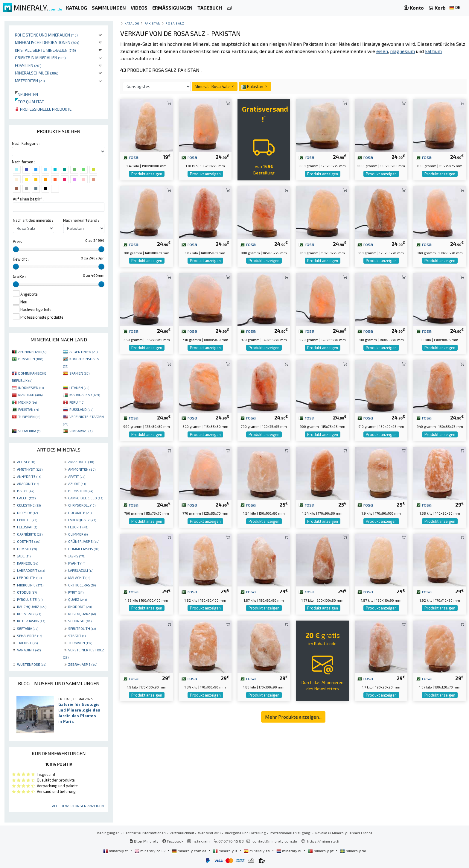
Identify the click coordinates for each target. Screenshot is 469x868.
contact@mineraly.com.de (275, 841)
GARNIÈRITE (30, 534)
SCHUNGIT (80, 621)
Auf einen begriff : (28, 199)
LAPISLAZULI (81, 570)
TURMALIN (80, 643)
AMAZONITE (81, 462)
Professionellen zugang (291, 833)
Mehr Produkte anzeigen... (293, 717)
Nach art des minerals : (33, 220)
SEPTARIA (28, 628)
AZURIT (77, 484)
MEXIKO (28, 402)
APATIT (77, 476)
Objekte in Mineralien (40, 58)
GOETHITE (29, 541)
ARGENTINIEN (83, 352)
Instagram (198, 841)
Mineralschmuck (37, 73)
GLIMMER (78, 534)
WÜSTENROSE (32, 664)
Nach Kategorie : (26, 143)
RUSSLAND (81, 409)
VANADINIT (29, 650)
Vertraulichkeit (182, 833)
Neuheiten (26, 94)
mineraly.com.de (190, 851)
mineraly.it (226, 851)
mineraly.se (353, 851)
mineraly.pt (321, 851)
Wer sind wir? (210, 833)
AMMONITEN (82, 469)
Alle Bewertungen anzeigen (78, 806)
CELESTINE (29, 505)
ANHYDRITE (29, 476)
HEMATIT (27, 549)
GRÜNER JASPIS (84, 541)
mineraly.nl (289, 851)
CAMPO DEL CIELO (86, 498)
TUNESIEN (29, 416)
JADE (24, 556)
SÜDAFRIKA (29, 431)
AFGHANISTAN (32, 352)
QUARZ (77, 599)
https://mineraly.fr (323, 841)
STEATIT (77, 636)
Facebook (173, 841)
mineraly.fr (116, 851)
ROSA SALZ (29, 614)
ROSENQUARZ (82, 614)
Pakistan (153, 23)
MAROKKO (30, 395)
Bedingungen (108, 833)
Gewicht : (21, 259)
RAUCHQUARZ (32, 606)
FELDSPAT (27, 527)
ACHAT (26, 462)
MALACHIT (79, 577)
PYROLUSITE (30, 599)
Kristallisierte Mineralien (45, 50)
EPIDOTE (27, 520)
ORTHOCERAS (82, 585)
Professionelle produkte (43, 109)
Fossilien (28, 65)
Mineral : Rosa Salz (215, 86)
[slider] (16, 249)
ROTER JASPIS (31, 621)
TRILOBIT (27, 643)
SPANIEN (79, 373)
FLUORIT (78, 527)
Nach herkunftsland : (81, 220)
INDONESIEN (31, 387)
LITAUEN (79, 387)
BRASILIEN (31, 359)
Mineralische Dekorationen (47, 42)
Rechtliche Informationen (145, 833)
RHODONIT (80, 606)
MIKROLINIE (30, 585)
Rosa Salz (175, 23)
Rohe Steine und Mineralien (46, 35)
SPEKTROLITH (82, 628)
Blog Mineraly (144, 841)
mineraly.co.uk (150, 851)
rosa (131, 157)
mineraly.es (257, 851)
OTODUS (27, 592)
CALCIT (26, 498)
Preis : (18, 241)
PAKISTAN (29, 409)
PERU (77, 402)
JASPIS (77, 556)
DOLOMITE (80, 513)
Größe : (19, 276)
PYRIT (76, 592)
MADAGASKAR (85, 395)
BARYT (26, 491)
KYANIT (77, 563)
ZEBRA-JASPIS (83, 664)
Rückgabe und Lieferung (245, 833)
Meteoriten (30, 81)
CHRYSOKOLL (82, 505)
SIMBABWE (81, 431)
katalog (132, 23)
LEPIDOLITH (29, 577)
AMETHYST (30, 469)
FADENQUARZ (82, 520)
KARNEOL (28, 563)
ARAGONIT (28, 484)
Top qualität (29, 102)
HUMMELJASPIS (84, 549)
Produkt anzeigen (147, 174)
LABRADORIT (31, 570)
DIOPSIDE (27, 513)
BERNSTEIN (81, 491)
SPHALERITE (29, 636)
